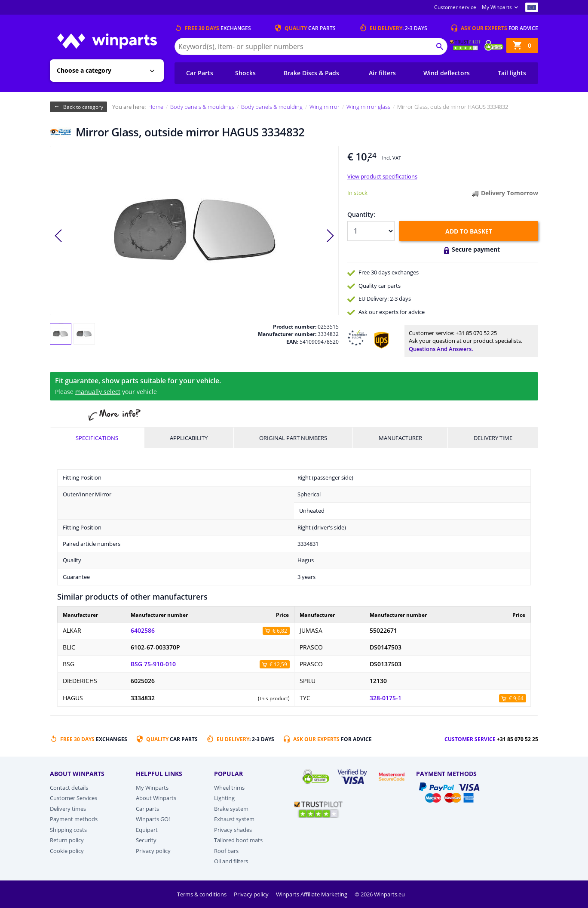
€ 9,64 (516, 698)
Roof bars (226, 851)
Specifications (97, 438)
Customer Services (73, 798)
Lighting (224, 798)
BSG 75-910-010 (153, 664)
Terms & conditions (202, 894)
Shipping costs (68, 830)
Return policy (67, 840)
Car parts (147, 809)
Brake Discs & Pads (311, 73)
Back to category (83, 107)
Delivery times (68, 809)
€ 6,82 (280, 631)
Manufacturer (400, 438)
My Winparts (497, 7)
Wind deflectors (447, 73)
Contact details (69, 788)
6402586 (143, 631)
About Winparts (156, 798)
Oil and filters (231, 861)
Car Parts (200, 73)
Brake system (231, 809)
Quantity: (361, 214)
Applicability (189, 438)
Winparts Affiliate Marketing (312, 894)
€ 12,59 (278, 664)
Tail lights (512, 73)
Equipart (147, 830)
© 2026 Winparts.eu (380, 894)
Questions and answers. (441, 349)
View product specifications (382, 176)
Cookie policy (67, 851)
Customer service (455, 7)
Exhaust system (234, 819)
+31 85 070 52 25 (476, 333)
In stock (357, 193)
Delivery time (493, 438)
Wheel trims (229, 788)
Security (146, 840)
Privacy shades (233, 830)
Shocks (245, 73)
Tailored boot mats (238, 840)
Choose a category (84, 70)
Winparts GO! (153, 819)
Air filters (382, 73)
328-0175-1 (386, 698)
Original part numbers (293, 438)
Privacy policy (153, 851)
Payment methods (74, 819)
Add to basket (469, 231)
